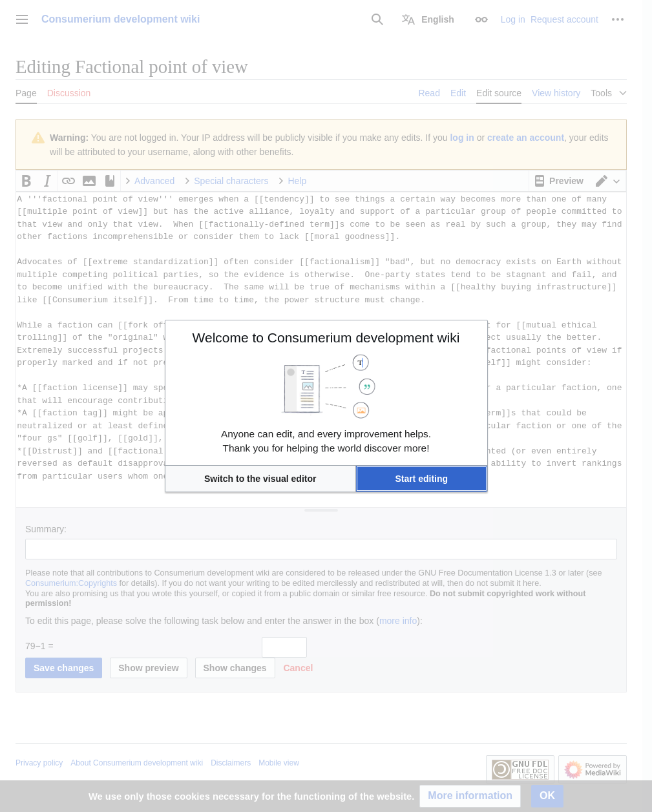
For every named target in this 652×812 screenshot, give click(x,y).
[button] (260, 479)
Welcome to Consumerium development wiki (326, 338)
